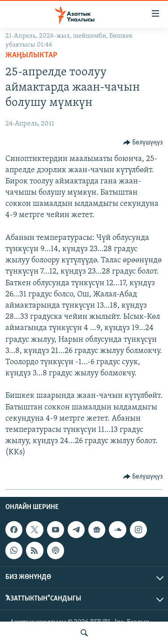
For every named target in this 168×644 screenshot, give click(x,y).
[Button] (143, 143)
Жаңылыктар (31, 55)
